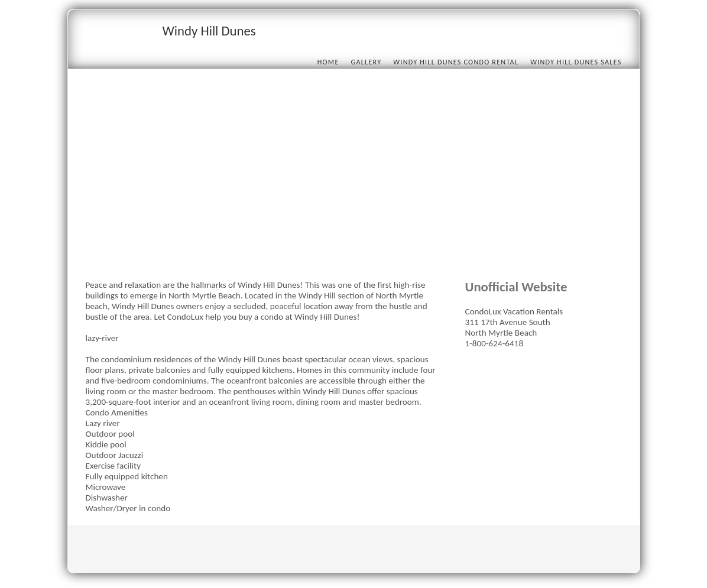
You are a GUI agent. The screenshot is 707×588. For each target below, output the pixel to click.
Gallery (367, 62)
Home (328, 62)
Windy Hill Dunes (209, 31)
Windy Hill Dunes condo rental (456, 62)
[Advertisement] (354, 178)
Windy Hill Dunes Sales (576, 62)
